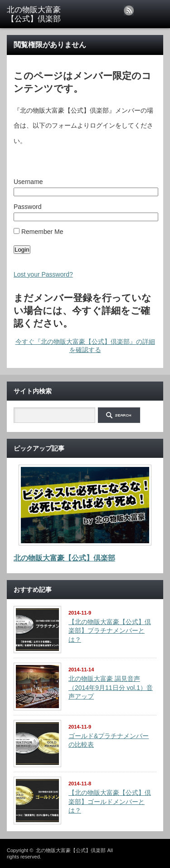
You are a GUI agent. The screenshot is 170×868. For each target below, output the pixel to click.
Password (27, 207)
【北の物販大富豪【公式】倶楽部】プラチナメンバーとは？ (110, 631)
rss (129, 10)
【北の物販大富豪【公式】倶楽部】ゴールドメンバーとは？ (110, 801)
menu (162, 4)
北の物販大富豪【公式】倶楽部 (64, 558)
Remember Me (38, 232)
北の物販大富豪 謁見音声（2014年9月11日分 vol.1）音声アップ (111, 687)
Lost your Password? (43, 274)
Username (28, 182)
